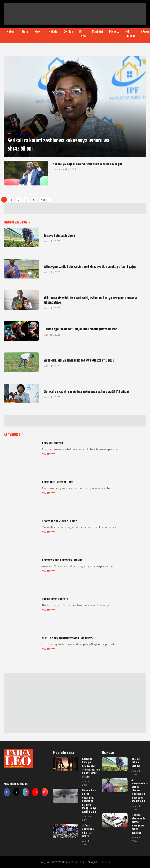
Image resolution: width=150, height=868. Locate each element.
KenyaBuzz (14, 434)
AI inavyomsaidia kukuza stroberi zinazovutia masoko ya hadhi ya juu (140, 790)
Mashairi (97, 32)
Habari (11, 34)
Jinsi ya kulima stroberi (136, 762)
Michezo (114, 32)
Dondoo (68, 32)
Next (45, 200)
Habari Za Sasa (17, 222)
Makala (53, 34)
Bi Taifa (83, 34)
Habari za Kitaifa (20, 134)
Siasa (25, 32)
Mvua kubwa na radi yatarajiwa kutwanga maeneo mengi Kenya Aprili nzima (89, 801)
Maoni (38, 32)
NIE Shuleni (130, 34)
